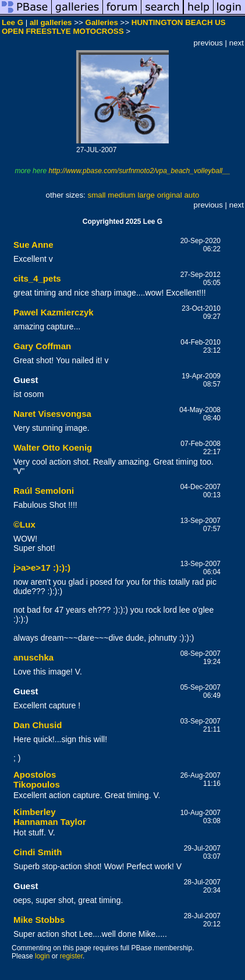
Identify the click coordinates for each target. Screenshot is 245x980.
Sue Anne (33, 245)
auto (191, 195)
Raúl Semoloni (44, 491)
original (170, 195)
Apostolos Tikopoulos (37, 779)
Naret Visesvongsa (52, 414)
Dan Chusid (38, 725)
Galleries (102, 22)
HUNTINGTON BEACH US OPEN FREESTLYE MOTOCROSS (114, 27)
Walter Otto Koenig (53, 447)
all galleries (51, 22)
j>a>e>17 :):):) (42, 568)
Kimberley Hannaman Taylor (50, 817)
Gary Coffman (42, 346)
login (42, 956)
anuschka (33, 657)
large (146, 195)
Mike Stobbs (39, 920)
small (96, 195)
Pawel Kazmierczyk (54, 312)
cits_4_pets (37, 278)
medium (121, 195)
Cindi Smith (38, 852)
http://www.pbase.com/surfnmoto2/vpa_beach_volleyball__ (139, 171)
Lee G (13, 22)
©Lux (24, 524)
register (71, 956)
